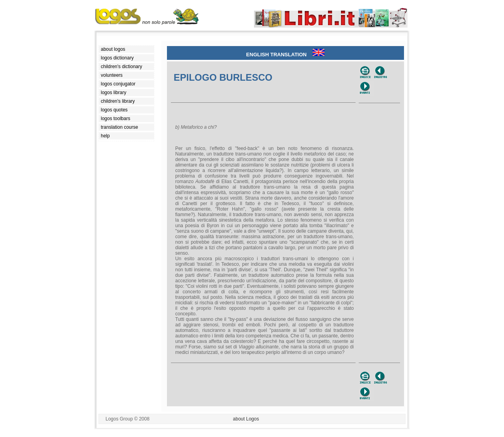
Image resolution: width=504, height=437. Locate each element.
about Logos (246, 419)
